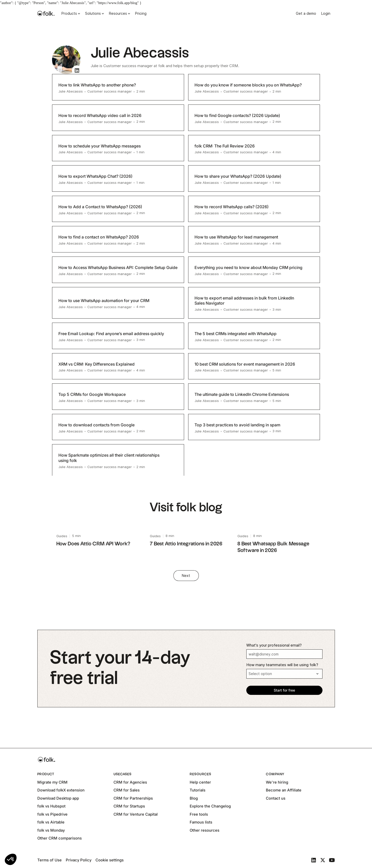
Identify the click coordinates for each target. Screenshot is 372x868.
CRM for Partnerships (133, 798)
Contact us (276, 798)
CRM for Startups (129, 806)
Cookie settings (110, 860)
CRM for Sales (127, 790)
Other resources (205, 830)
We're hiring (277, 782)
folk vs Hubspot (51, 806)
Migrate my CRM (52, 782)
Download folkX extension (61, 790)
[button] (11, 859)
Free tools (199, 814)
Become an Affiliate (284, 790)
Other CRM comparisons (60, 838)
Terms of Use (50, 860)
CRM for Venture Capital (136, 814)
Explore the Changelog (210, 806)
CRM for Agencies (130, 782)
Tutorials (198, 790)
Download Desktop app (58, 798)
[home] (46, 13)
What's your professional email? (274, 645)
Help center (200, 782)
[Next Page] (186, 576)
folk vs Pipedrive (52, 814)
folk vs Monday (51, 830)
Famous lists (201, 822)
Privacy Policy (79, 860)
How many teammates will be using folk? (282, 665)
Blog (194, 798)
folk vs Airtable (51, 822)
